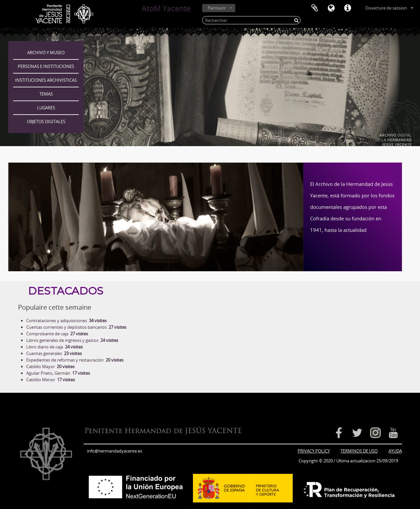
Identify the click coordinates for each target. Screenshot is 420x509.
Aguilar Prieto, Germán (58, 373)
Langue (331, 8)
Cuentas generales (54, 353)
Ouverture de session (386, 8)
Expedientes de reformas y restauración (75, 360)
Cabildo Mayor (50, 366)
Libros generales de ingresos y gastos (72, 340)
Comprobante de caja (57, 334)
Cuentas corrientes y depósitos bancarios (76, 327)
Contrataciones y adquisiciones (66, 321)
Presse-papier (315, 8)
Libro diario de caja (54, 347)
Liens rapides (347, 8)
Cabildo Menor (51, 380)
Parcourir (217, 8)
